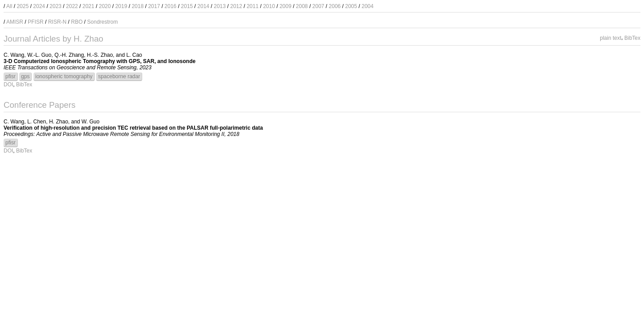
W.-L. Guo (39, 55)
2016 (171, 6)
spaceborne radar (119, 76)
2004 (367, 6)
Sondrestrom (103, 22)
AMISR (15, 22)
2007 (318, 6)
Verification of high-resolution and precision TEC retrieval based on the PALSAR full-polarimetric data (133, 128)
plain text (610, 38)
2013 (220, 6)
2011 (252, 6)
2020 (105, 6)
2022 (72, 6)
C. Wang (14, 55)
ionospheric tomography (64, 76)
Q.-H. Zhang (69, 55)
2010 (269, 6)
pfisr (11, 76)
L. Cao (134, 55)
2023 (56, 6)
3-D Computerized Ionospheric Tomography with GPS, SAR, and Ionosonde (100, 61)
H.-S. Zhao (100, 55)
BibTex (632, 38)
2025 (23, 6)
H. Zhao (59, 122)
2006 (335, 6)
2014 (203, 6)
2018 (138, 6)
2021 (88, 6)
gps (25, 76)
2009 (286, 6)
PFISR (36, 22)
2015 (187, 6)
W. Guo (90, 122)
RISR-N (57, 22)
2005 (351, 6)
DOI (8, 85)
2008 (302, 6)
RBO (77, 22)
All (9, 6)
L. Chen (37, 122)
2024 (39, 6)
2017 (154, 6)
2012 (236, 6)
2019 (121, 6)
